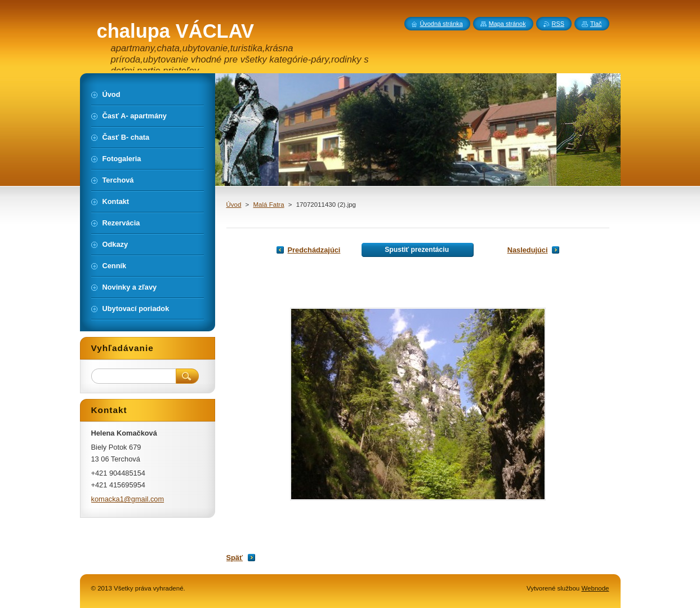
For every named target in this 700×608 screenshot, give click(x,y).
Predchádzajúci (314, 250)
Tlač (596, 24)
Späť (235, 558)
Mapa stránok (507, 24)
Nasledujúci (528, 250)
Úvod (234, 205)
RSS (558, 24)
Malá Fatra (269, 205)
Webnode (595, 588)
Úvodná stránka (442, 24)
